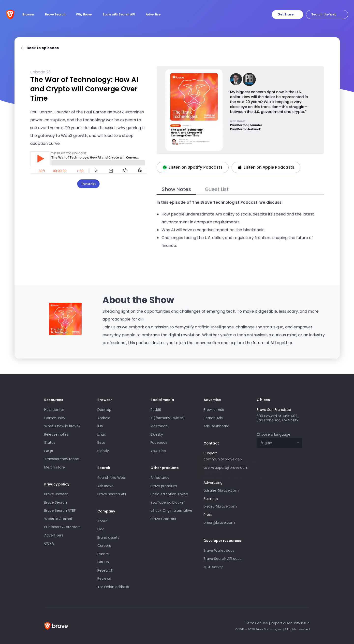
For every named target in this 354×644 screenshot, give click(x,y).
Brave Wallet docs (219, 550)
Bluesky (157, 434)
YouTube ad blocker (168, 502)
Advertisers (54, 535)
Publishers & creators (62, 527)
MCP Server (213, 567)
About (103, 521)
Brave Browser (56, 494)
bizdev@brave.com (220, 506)
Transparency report (62, 459)
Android (104, 418)
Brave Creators (163, 519)
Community (55, 418)
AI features (160, 478)
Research (105, 570)
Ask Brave (105, 486)
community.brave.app (223, 459)
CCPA (49, 543)
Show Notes (176, 189)
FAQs (49, 451)
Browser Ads (214, 410)
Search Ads (213, 418)
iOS (100, 426)
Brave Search (56, 502)
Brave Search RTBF (60, 510)
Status (50, 443)
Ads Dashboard (216, 426)
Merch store (55, 467)
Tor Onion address (113, 587)
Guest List (217, 189)
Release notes (56, 434)
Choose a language (273, 434)
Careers (104, 546)
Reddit (156, 410)
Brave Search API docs (222, 559)
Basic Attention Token (169, 494)
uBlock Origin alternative (171, 510)
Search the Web (111, 478)
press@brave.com (219, 523)
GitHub (103, 562)
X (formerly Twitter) (168, 418)
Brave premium (164, 486)
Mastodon (159, 426)
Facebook (159, 443)
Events (103, 554)
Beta (101, 443)
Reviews (104, 578)
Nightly (103, 451)
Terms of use (257, 623)
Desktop (104, 410)
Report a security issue (290, 623)
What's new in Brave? (62, 426)
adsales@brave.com (221, 490)
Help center (54, 410)
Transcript (88, 184)
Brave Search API (112, 494)
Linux (102, 434)
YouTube (158, 451)
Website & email (58, 519)
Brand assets (108, 537)
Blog (101, 529)
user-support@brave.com (226, 468)
